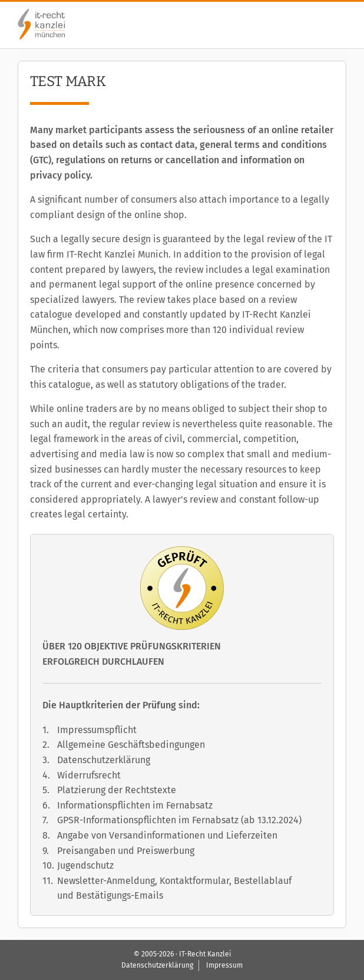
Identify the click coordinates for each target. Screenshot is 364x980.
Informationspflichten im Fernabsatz (135, 805)
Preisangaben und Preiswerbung (126, 851)
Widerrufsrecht (89, 775)
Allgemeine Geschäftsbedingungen (131, 745)
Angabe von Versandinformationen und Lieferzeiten (167, 835)
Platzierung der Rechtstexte (117, 790)
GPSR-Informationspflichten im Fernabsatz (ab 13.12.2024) (179, 820)
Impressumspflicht (97, 730)
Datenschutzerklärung (104, 760)
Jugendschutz (85, 865)
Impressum (224, 965)
